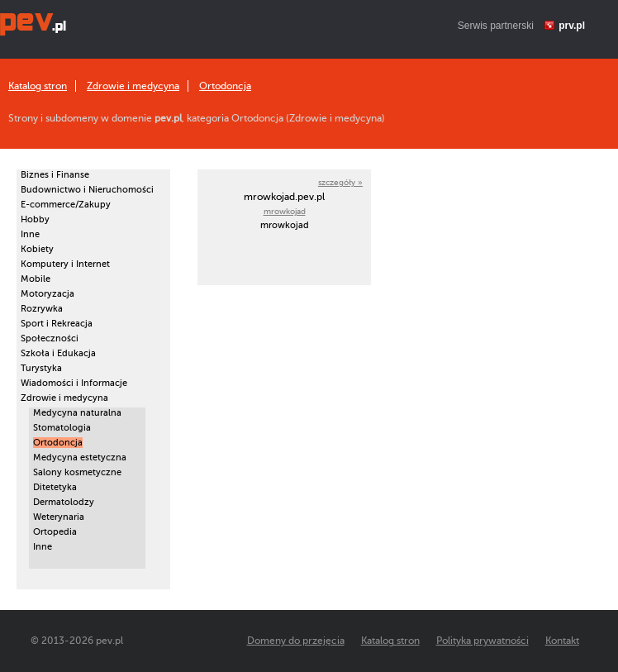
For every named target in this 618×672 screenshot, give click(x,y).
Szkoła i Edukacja (58, 353)
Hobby (35, 219)
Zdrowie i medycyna (133, 86)
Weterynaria (59, 517)
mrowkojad (285, 211)
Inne (30, 234)
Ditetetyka (55, 487)
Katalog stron (38, 86)
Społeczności (50, 338)
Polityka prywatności (483, 641)
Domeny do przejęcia (296, 641)
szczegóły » (340, 182)
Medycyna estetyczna (80, 458)
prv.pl (572, 26)
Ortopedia (55, 532)
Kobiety (37, 249)
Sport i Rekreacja (57, 324)
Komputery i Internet (65, 264)
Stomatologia (62, 428)
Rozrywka (42, 309)
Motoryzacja (48, 294)
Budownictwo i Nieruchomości (87, 190)
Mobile (36, 279)
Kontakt (562, 641)
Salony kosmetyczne (77, 472)
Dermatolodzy (64, 502)
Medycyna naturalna (77, 413)
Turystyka (41, 368)
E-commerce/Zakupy (66, 205)
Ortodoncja (225, 86)
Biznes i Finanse (55, 175)
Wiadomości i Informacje (74, 383)
